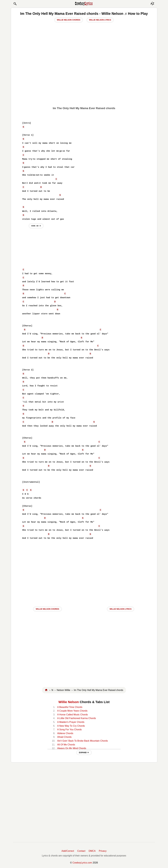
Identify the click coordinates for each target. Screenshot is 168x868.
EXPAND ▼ (84, 753)
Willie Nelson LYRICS (121, 609)
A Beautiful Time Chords (70, 707)
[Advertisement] (84, 82)
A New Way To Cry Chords (71, 726)
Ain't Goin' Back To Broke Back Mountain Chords (83, 741)
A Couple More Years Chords (72, 711)
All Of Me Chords (66, 745)
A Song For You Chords (69, 730)
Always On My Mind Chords (72, 748)
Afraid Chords (64, 737)
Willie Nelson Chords (69, 20)
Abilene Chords (65, 733)
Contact (81, 851)
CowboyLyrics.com (82, 863)
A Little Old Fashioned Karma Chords (77, 718)
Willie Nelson (69, 702)
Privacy (103, 851)
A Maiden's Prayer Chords (71, 722)
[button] (15, 4)
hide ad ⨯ (36, 226)
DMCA (92, 851)
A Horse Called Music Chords (73, 715)
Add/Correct (68, 851)
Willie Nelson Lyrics (100, 20)
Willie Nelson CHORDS (47, 609)
